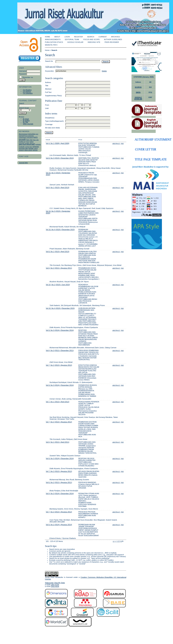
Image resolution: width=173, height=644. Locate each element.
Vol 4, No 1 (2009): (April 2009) (58, 143)
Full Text (48, 92)
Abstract (48, 89)
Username (23, 71)
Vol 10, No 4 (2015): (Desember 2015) (60, 230)
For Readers (27, 90)
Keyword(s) (49, 71)
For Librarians (28, 93)
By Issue (26, 119)
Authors (48, 82)
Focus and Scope (92, 40)
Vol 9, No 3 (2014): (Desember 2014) (60, 330)
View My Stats (59, 583)
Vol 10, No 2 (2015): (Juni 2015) (58, 285)
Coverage (49, 124)
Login (67, 37)
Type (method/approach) (54, 121)
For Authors (27, 92)
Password (22, 74)
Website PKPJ (51, 45)
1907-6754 (55, 585)
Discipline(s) (50, 118)
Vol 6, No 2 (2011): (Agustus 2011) (59, 268)
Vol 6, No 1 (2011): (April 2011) (58, 442)
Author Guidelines (113, 40)
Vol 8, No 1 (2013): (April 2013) (58, 188)
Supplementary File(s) (53, 96)
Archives (116, 37)
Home (47, 37)
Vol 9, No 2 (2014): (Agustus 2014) (59, 525)
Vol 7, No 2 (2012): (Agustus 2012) (59, 365)
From (47, 105)
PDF (122, 143)
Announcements (53, 40)
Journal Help (23, 163)
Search (91, 37)
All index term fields (52, 128)
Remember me (28, 77)
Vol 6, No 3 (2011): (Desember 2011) (60, 350)
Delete (104, 71)
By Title (25, 122)
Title (47, 86)
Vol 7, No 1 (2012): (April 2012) (58, 402)
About (57, 37)
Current (103, 37)
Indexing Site (94, 42)
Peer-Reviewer (112, 42)
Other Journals (28, 124)
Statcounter (49, 583)
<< (114, 541)
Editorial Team (72, 40)
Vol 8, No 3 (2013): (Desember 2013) (60, 158)
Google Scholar (75, 42)
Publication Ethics (54, 42)
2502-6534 (55, 586)
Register (78, 37)
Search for (49, 61)
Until (47, 108)
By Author (26, 121)
